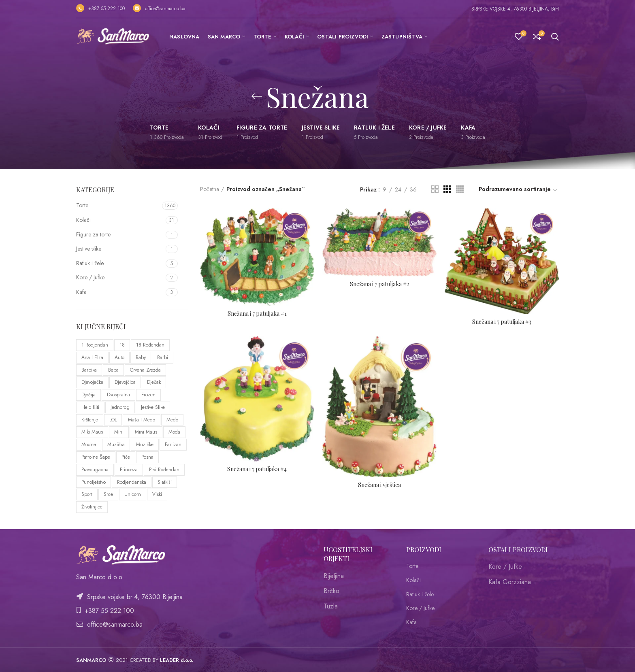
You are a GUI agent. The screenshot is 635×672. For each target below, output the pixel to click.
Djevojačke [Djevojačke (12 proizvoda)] (92, 382)
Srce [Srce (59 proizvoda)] (108, 494)
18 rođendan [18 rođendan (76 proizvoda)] (150, 345)
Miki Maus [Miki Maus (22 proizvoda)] (92, 432)
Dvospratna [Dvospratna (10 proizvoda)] (118, 395)
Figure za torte (93, 234)
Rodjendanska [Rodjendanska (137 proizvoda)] (132, 482)
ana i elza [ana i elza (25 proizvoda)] (92, 357)
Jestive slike (89, 249)
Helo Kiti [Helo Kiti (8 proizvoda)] (90, 407)
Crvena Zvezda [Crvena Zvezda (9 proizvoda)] (145, 370)
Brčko (331, 591)
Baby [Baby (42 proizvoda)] (141, 357)
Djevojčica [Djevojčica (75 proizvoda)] (125, 382)
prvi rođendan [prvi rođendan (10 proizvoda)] (164, 470)
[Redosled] (518, 190)
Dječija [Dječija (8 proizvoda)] (88, 395)
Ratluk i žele (90, 263)
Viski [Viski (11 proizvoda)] (157, 494)
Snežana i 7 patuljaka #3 (502, 322)
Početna (210, 189)
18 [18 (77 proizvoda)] (122, 345)
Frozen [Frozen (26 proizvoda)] (148, 395)
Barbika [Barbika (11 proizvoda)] (89, 370)
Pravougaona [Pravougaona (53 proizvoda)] (95, 470)
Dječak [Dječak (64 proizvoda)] (154, 382)
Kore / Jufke (90, 277)
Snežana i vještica (379, 485)
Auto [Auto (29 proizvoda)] (119, 357)
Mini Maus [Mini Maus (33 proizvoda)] (146, 432)
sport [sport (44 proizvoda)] (87, 494)
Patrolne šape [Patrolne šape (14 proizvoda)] (96, 457)
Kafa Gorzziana (510, 582)
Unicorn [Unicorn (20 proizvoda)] (133, 494)
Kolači (83, 220)
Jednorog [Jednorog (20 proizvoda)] (120, 407)
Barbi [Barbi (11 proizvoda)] (163, 357)
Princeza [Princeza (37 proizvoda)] (129, 470)
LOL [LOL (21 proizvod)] (113, 420)
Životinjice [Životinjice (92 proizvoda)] (92, 507)
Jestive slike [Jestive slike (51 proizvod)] (153, 407)
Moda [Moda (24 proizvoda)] (174, 432)
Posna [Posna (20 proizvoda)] (147, 457)
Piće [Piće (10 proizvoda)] (126, 457)
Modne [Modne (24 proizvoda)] (89, 444)
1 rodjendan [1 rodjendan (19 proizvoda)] (95, 345)
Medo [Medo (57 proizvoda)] (172, 420)
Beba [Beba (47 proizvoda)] (113, 370)
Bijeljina (334, 576)
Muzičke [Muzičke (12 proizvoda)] (145, 444)
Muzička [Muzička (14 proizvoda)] (116, 444)
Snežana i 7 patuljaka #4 (257, 469)
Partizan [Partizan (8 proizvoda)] (173, 444)
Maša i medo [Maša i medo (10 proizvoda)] (142, 420)
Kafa (81, 292)
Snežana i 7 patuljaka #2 (379, 284)
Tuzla (331, 606)
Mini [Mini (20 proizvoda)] (119, 432)
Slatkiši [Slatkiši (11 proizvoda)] (165, 482)
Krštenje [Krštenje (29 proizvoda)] (90, 420)
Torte (82, 205)
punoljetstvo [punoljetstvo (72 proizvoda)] (94, 482)
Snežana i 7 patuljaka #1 (257, 314)
